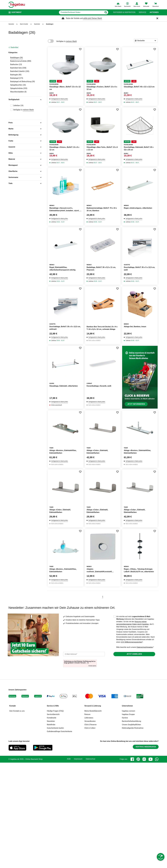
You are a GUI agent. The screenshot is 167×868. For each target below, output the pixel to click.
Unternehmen (127, 706)
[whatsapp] (157, 759)
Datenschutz (91, 759)
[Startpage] (17, 5)
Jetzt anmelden (134, 654)
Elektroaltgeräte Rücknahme (133, 728)
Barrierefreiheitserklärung (132, 721)
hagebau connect (128, 711)
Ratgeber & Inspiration (124, 12)
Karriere (125, 718)
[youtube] (150, 759)
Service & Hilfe (53, 706)
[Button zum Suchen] (106, 12)
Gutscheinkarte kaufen (55, 728)
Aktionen (154, 12)
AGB (69, 759)
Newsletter (51, 721)
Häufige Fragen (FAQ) (55, 711)
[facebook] (132, 759)
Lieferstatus (89, 718)
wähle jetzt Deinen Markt (92, 18)
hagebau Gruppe (128, 714)
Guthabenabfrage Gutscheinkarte (60, 731)
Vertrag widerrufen (146, 747)
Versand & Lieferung (93, 706)
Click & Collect (90, 728)
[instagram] (144, 759)
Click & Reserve (90, 725)
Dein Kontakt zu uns (17, 711)
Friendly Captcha (92, 666)
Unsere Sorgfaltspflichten (131, 725)
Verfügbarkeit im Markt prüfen (60, 99)
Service (142, 12)
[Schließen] (157, 18)
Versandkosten (90, 721)
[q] (81, 12)
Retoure (87, 714)
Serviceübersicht (53, 714)
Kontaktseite (52, 718)
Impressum (78, 759)
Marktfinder (51, 725)
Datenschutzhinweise (145, 647)
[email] (84, 654)
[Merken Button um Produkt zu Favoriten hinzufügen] (80, 49)
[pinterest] (138, 759)
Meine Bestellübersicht (93, 711)
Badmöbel (14, 47)
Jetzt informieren (136, 404)
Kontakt (13, 706)
